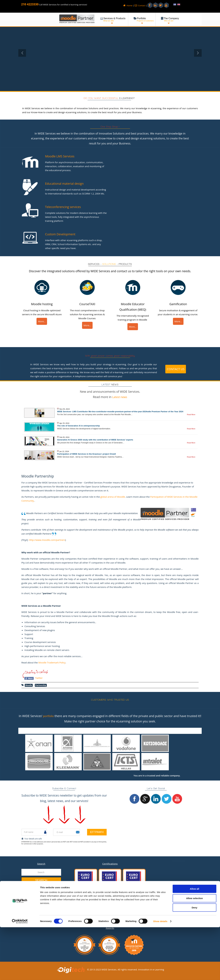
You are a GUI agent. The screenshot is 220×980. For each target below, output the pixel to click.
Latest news (120, 397)
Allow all (195, 941)
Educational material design (67, 183)
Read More (191, 415)
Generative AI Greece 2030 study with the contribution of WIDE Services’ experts (95, 440)
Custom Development (62, 234)
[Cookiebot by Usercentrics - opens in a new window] (20, 974)
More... (42, 321)
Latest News (31, 899)
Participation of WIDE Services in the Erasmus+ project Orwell (86, 454)
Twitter (39, 678)
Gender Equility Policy (36, 923)
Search (41, 880)
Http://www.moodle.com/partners (47, 540)
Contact (140, 5)
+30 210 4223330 (173, 909)
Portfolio (29, 911)
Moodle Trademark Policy (52, 662)
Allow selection (194, 951)
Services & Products (35, 907)
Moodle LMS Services (62, 156)
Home (128, 5)
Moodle (29, 685)
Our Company (32, 903)
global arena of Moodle (113, 497)
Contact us (176, 369)
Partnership (41, 685)
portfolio (50, 716)
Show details (160, 974)
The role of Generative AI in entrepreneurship (78, 426)
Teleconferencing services (66, 207)
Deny (195, 960)
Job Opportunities (34, 919)
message (192, 871)
